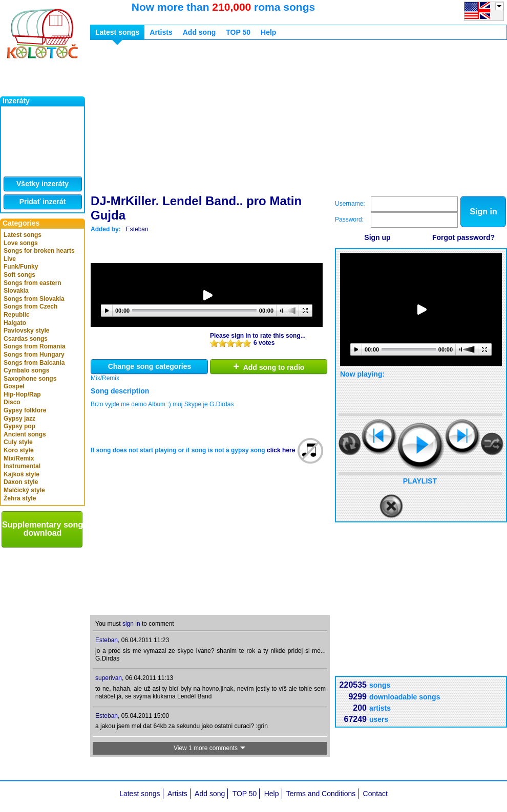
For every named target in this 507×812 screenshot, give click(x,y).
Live (10, 259)
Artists (161, 32)
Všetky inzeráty (43, 184)
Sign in (483, 212)
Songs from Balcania (34, 363)
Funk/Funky (21, 267)
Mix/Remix (19, 458)
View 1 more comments (210, 748)
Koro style (19, 450)
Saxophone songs (30, 379)
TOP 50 (238, 32)
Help (268, 32)
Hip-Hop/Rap (22, 394)
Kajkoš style (22, 474)
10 (247, 343)
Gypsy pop (19, 426)
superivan (109, 678)
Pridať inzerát (43, 202)
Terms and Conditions (321, 794)
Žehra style (20, 498)
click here (281, 450)
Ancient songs (25, 434)
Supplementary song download (43, 529)
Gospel (14, 386)
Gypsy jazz (19, 419)
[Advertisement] (206, 119)
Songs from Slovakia (34, 299)
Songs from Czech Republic (30, 311)
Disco (12, 402)
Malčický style (24, 490)
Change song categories (150, 366)
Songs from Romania (35, 346)
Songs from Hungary (34, 355)
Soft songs (19, 275)
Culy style (18, 442)
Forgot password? (463, 237)
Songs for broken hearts (39, 251)
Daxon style (21, 482)
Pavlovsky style (26, 331)
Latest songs (23, 235)
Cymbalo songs (26, 370)
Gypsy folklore (25, 410)
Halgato (15, 323)
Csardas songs (26, 339)
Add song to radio (269, 366)
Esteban (137, 229)
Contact (375, 794)
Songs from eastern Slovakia (33, 287)
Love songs (21, 243)
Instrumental (22, 466)
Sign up (377, 237)
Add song (199, 32)
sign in (131, 624)
